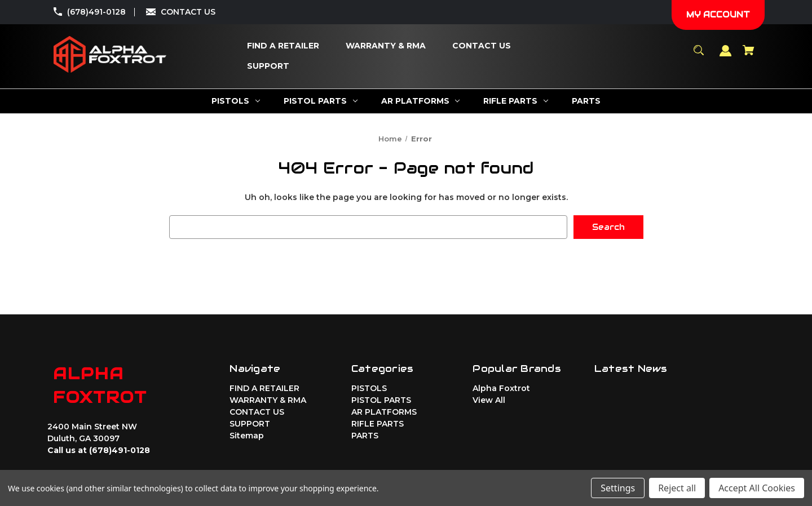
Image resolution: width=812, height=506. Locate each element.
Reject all (677, 488)
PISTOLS (369, 388)
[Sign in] (726, 56)
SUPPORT (250, 424)
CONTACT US (188, 12)
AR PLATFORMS (384, 412)
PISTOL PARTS (381, 400)
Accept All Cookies (757, 488)
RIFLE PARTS (378, 424)
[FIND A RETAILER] (283, 46)
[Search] (699, 56)
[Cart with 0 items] (749, 56)
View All (489, 400)
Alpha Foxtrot (501, 388)
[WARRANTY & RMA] (386, 46)
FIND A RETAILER (264, 388)
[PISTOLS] (236, 101)
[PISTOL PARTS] (321, 101)
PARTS (365, 436)
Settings (618, 488)
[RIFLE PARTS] (516, 101)
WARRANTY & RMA (268, 400)
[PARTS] (586, 101)
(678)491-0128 (96, 12)
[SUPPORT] (268, 66)
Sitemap (247, 436)
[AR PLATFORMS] (421, 101)
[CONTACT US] (482, 46)
